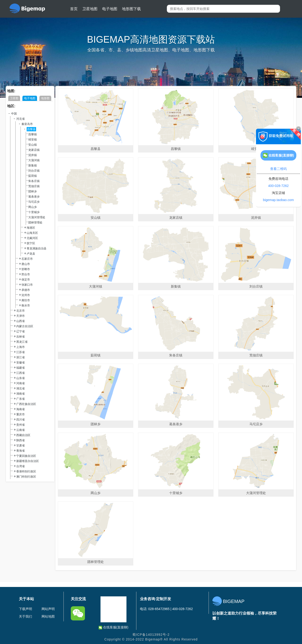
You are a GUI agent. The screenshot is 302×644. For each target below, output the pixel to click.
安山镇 (33, 145)
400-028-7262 (278, 186)
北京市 (21, 311)
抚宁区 (31, 243)
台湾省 (21, 466)
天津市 (21, 316)
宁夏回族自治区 (26, 456)
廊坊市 (26, 300)
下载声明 (25, 609)
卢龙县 (31, 254)
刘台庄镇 (34, 171)
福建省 (21, 368)
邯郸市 (26, 269)
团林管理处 (35, 223)
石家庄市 (27, 259)
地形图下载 (131, 9)
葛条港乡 (34, 197)
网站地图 (48, 616)
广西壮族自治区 (26, 404)
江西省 (21, 373)
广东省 (21, 399)
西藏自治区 (23, 435)
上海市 (21, 347)
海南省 (21, 409)
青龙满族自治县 (37, 248)
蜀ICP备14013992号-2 (151, 635)
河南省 (21, 383)
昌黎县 (31, 129)
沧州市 (26, 295)
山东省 (21, 378)
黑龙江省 (22, 342)
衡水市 (26, 305)
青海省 (21, 451)
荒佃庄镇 (34, 186)
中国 (14, 114)
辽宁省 (21, 331)
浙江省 (21, 357)
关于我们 (25, 616)
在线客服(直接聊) (113, 627)
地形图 (45, 98)
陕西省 (21, 440)
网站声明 (48, 609)
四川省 (21, 420)
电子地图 (110, 9)
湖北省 (21, 388)
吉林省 (21, 337)
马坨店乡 (34, 202)
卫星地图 (90, 9)
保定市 (26, 280)
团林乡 (33, 191)
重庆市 (21, 414)
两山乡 (33, 207)
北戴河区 (32, 238)
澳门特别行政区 (26, 477)
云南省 (21, 430)
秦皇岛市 (27, 124)
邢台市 (26, 274)
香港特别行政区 (26, 471)
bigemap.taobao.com (279, 200)
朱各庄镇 (34, 181)
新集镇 (33, 165)
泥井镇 (33, 155)
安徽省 (21, 363)
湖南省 (21, 394)
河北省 (21, 119)
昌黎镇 (33, 134)
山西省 (21, 321)
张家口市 (27, 285)
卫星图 (14, 98)
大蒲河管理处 (37, 217)
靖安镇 (33, 140)
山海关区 (32, 233)
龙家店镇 (34, 150)
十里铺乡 (34, 212)
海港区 (31, 228)
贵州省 (21, 425)
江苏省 (21, 352)
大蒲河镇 (34, 160)
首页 (74, 9)
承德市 (26, 290)
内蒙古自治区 (25, 326)
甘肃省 (21, 446)
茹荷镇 (33, 176)
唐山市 (26, 264)
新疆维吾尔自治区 (28, 461)
